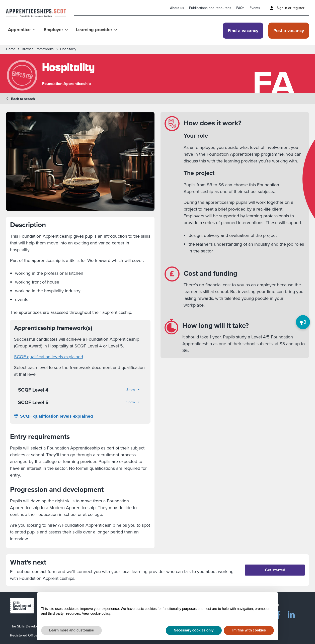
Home (11, 49)
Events (255, 8)
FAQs (240, 8)
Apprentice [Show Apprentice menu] (22, 30)
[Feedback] (303, 322)
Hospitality (68, 49)
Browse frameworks (38, 49)
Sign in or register (287, 8)
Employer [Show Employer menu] (56, 30)
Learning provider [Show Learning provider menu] (97, 30)
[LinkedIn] (291, 614)
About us (177, 8)
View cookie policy (96, 613)
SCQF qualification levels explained (49, 357)
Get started (275, 570)
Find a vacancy (243, 31)
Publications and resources (210, 8)
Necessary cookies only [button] (194, 630)
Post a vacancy (289, 31)
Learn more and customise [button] (71, 630)
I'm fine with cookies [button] (249, 630)
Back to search (20, 99)
